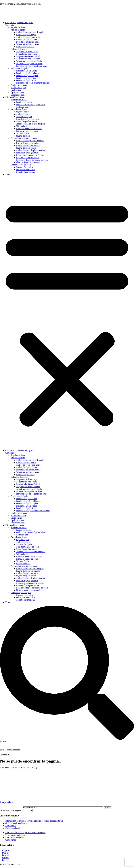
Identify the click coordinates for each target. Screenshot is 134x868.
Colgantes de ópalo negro (27, 51)
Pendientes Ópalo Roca (26, 80)
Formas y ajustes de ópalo (27, 131)
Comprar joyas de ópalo (21, 165)
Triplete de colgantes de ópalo (29, 61)
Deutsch (6, 855)
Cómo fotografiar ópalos (27, 121)
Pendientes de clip (24, 102)
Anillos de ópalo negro (26, 35)
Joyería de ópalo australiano (28, 143)
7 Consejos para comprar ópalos (30, 155)
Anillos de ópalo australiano (28, 145)
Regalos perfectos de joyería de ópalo (32, 160)
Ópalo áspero (16, 90)
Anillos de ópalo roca (25, 47)
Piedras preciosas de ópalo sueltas (31, 104)
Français (6, 860)
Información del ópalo (15, 97)
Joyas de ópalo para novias (28, 157)
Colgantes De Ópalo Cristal (28, 56)
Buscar (107, 808)
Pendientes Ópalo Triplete (27, 76)
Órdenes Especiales (24, 167)
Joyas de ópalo (22, 112)
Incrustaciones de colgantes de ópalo (32, 66)
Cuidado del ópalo (24, 117)
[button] (67, 312)
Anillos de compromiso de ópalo (30, 32)
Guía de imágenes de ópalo (28, 119)
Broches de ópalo (18, 95)
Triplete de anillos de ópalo (28, 44)
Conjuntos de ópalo (19, 85)
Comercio (10, 25)
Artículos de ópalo (19, 109)
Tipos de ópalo (22, 133)
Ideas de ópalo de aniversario (29, 162)
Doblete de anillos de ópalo (28, 42)
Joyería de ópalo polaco (26, 148)
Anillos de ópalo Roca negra (28, 37)
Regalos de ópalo (18, 27)
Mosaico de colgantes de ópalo (29, 64)
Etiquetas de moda (19, 100)
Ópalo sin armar (18, 92)
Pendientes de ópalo (19, 68)
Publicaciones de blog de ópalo (24, 138)
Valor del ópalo (23, 126)
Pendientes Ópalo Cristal (27, 71)
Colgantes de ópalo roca (26, 54)
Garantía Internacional (26, 172)
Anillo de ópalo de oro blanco (29, 129)
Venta (8, 174)
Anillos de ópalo (18, 30)
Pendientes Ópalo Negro (26, 78)
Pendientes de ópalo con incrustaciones (33, 83)
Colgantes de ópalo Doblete (28, 59)
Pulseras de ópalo (18, 88)
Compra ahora (7, 802)
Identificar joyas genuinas (27, 153)
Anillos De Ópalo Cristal (27, 39)
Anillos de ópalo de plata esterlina (31, 150)
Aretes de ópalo (23, 107)
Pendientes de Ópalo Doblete (28, 73)
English (5, 850)
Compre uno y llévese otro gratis (19, 23)
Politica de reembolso (25, 170)
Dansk (5, 853)
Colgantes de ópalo (19, 49)
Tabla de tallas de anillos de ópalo (31, 124)
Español (6, 858)
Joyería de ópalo (23, 136)
